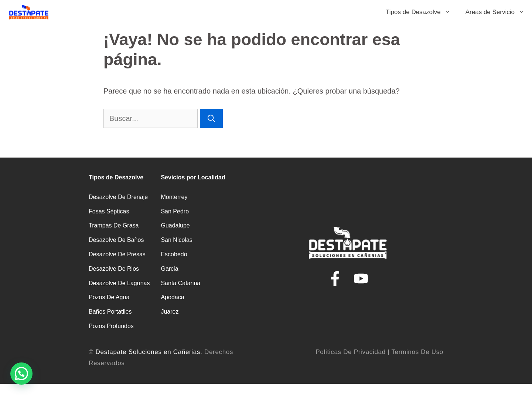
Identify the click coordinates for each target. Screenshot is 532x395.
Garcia (169, 269)
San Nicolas (176, 240)
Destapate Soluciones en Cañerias (148, 352)
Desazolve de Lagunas (119, 283)
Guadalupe (175, 225)
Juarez (170, 312)
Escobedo (174, 254)
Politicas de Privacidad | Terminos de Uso (379, 352)
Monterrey (174, 197)
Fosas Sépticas (109, 211)
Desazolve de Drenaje (118, 197)
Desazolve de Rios (114, 269)
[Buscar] (211, 118)
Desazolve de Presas (117, 254)
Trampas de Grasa (114, 225)
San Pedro (175, 211)
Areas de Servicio (499, 12)
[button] (21, 374)
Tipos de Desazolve (422, 12)
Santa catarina (180, 283)
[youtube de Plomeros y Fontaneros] (361, 278)
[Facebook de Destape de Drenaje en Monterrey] (335, 278)
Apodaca (172, 297)
